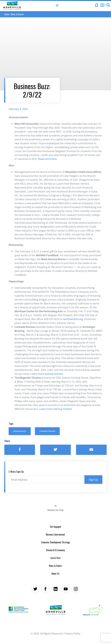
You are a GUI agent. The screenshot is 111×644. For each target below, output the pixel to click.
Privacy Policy (72, 633)
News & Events (17, 14)
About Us (55, 574)
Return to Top (55, 508)
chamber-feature (47, 431)
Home (7, 14)
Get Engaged (55, 527)
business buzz (20, 431)
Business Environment (55, 534)
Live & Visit (55, 558)
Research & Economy (55, 550)
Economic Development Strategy (55, 542)
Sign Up (93, 480)
